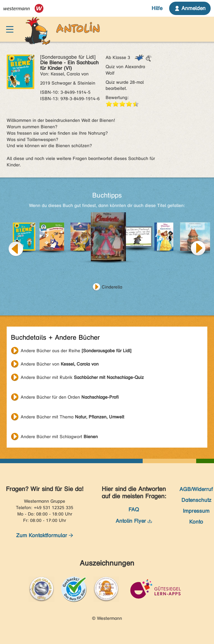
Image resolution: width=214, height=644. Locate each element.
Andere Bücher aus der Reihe (76, 351)
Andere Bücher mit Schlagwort (59, 437)
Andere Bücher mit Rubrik (82, 377)
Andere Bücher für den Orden (70, 397)
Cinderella (112, 287)
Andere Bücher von (60, 364)
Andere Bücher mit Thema (72, 417)
